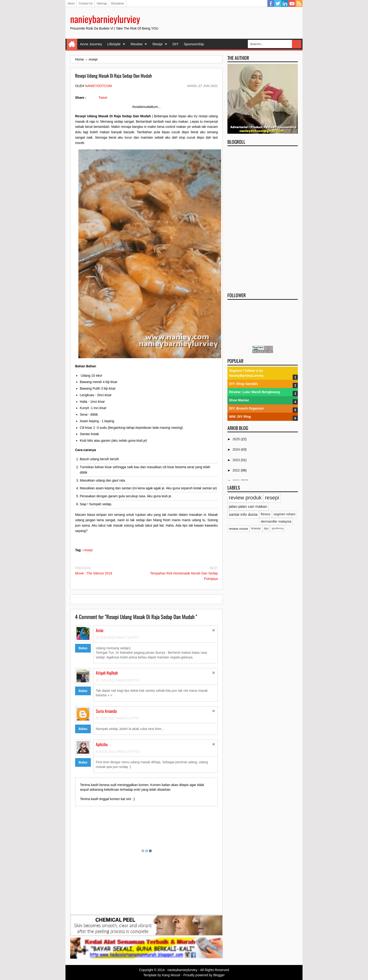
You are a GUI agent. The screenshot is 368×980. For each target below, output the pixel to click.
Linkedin (285, 4)
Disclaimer (118, 4)
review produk (245, 498)
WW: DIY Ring (240, 417)
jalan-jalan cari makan (248, 507)
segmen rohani (285, 514)
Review (136, 44)
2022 (237, 470)
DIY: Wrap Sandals (243, 384)
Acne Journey (91, 44)
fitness (265, 514)
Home (72, 44)
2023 (237, 460)
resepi (88, 550)
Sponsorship (194, 44)
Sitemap (102, 4)
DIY (176, 44)
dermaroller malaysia (276, 521)
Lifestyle (114, 44)
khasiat (256, 528)
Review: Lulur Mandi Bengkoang (254, 392)
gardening (278, 528)
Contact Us (86, 4)
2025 (237, 439)
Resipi (158, 44)
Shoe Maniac (239, 400)
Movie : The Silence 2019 (94, 573)
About (71, 4)
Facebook (271, 4)
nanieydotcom (98, 86)
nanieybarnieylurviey (105, 19)
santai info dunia (243, 515)
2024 (237, 449)
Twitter (278, 4)
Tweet (103, 98)
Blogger (219, 975)
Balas (83, 648)
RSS (299, 4)
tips (266, 528)
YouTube (292, 4)
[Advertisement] (263, 218)
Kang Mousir (171, 975)
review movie (238, 529)
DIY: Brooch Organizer (247, 408)
